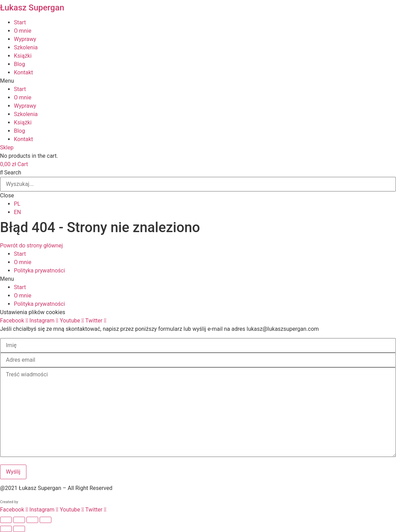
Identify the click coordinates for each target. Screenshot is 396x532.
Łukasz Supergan (32, 8)
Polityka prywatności (39, 271)
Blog (19, 64)
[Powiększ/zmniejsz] (6, 520)
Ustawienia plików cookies (33, 312)
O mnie (23, 31)
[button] (198, 81)
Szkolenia (26, 47)
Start (20, 22)
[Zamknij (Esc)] (46, 520)
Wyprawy (25, 39)
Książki (23, 56)
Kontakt (23, 72)
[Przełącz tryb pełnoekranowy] (19, 520)
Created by (9, 502)
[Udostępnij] (32, 520)
